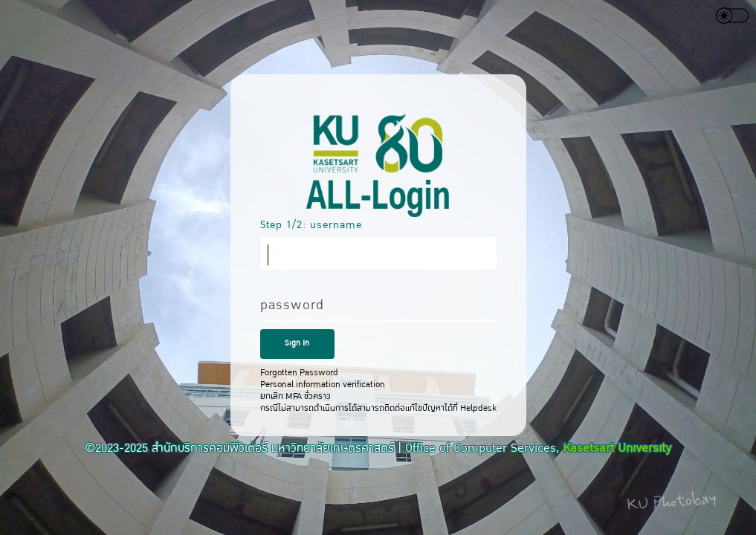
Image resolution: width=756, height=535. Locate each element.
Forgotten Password (299, 372)
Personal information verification (323, 384)
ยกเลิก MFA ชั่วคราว (295, 396)
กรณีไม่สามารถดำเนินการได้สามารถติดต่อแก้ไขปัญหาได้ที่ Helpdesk (378, 408)
